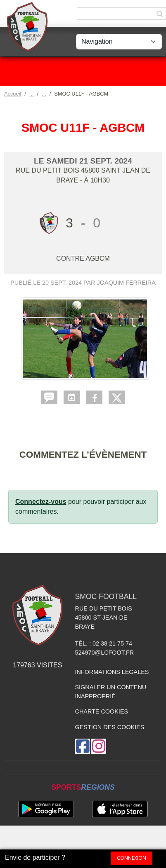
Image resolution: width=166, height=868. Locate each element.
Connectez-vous (41, 502)
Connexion (132, 858)
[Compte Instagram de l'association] (99, 746)
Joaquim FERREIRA (126, 283)
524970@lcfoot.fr (105, 653)
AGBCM (98, 259)
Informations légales (112, 672)
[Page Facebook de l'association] (83, 746)
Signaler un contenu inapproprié (111, 692)
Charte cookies (102, 711)
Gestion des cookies (110, 727)
